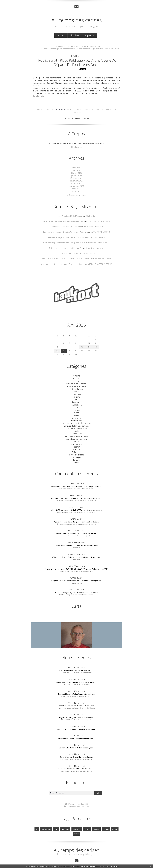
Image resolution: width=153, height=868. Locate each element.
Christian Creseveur (93, 225)
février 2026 (76, 173)
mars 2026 (76, 170)
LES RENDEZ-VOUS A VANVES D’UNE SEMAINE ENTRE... (67, 256)
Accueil (61, 35)
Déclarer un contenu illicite (45, 863)
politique (82, 819)
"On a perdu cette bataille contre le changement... (82, 571)
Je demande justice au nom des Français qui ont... (64, 261)
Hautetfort (82, 858)
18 (96, 344)
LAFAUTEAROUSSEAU (98, 230)
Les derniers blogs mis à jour (59, 861)
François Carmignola (54, 560)
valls (53, 819)
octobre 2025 (76, 183)
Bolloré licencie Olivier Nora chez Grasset (76, 748)
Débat (77, 395)
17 (90, 344)
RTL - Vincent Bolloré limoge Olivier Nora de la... (76, 720)
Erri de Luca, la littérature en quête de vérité (80, 536)
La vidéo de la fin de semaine (77, 419)
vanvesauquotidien (101, 256)
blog (114, 863)
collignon (55, 571)
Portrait (76, 439)
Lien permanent (48, 110)
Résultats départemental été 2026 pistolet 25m (65, 240)
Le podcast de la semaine (77, 429)
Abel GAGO (56, 489)
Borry (58, 524)
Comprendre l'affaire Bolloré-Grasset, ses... (76, 738)
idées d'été (76, 412)
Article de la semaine (76, 382)
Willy (57, 536)
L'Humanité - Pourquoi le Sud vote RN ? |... (76, 661)
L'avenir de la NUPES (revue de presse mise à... (83, 489)
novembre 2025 (77, 180)
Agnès (57, 513)
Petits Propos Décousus (94, 235)
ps (35, 819)
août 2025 (76, 188)
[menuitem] (61, 35)
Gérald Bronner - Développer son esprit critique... (82, 477)
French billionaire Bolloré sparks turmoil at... (76, 684)
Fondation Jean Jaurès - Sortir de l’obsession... (77, 696)
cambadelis (72, 819)
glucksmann (94, 110)
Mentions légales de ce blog (62, 863)
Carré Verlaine (88, 251)
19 (57, 347)
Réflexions (77, 444)
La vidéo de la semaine (77, 421)
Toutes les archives (77, 194)
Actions (77, 372)
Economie (77, 397)
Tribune (77, 451)
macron (117, 819)
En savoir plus (115, 866)
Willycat (55, 548)
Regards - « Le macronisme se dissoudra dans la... (76, 673)
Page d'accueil (93, 46)
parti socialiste (43, 819)
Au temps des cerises (76, 19)
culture (76, 392)
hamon (109, 819)
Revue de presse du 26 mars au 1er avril (81, 524)
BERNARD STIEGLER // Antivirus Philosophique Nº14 (87, 560)
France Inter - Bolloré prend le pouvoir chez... (77, 729)
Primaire (76, 441)
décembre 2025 (77, 178)
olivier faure (62, 819)
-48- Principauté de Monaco (70, 214)
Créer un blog (72, 858)
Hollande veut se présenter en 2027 (67, 225)
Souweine (55, 477)
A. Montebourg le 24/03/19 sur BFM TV (72, 46)
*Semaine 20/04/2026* (69, 251)
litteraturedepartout (93, 246)
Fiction (76, 402)
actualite (100, 819)
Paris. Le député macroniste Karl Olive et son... (64, 220)
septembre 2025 (77, 185)
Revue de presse (76, 446)
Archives (75, 35)
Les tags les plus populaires (94, 861)
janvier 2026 (77, 175)
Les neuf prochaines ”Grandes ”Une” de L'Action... (66, 230)
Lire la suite (77, 147)
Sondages (76, 449)
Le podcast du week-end (77, 431)
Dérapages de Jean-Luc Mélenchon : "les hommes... (80, 583)
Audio (77, 387)
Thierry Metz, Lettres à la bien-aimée (66, 246)
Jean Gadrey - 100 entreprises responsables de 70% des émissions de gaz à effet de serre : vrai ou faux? (79, 48)
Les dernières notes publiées (77, 861)
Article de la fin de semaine (76, 380)
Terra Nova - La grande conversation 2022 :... (81, 513)
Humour (77, 407)
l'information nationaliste (97, 220)
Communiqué (76, 390)
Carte (77, 597)
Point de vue (76, 436)
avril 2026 (76, 168)
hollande (91, 819)
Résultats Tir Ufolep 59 (98, 240)
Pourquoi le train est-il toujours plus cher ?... (77, 759)
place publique (107, 110)
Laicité (77, 424)
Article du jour (75, 110)
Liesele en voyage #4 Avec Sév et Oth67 (65, 235)
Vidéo (76, 453)
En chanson (77, 399)
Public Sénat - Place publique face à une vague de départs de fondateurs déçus (77, 63)
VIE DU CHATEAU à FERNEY (99, 261)
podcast (77, 434)
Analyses (77, 375)
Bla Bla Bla (90, 214)
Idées (77, 409)
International (76, 414)
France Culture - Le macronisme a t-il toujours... (82, 548)
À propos (90, 35)
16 (83, 344)
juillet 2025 (77, 190)
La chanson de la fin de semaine (76, 417)
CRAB (54, 583)
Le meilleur (76, 426)
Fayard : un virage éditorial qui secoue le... (77, 708)
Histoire (76, 404)
